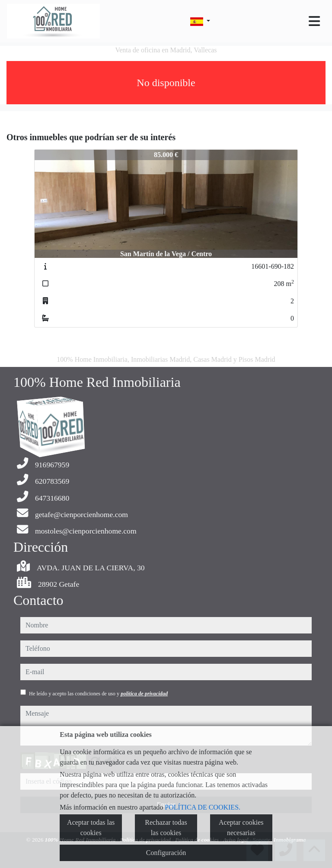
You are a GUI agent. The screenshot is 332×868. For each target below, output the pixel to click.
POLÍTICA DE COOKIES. (203, 807)
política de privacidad (144, 694)
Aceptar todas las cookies (91, 828)
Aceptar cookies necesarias (241, 828)
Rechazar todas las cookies (166, 828)
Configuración (166, 853)
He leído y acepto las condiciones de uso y (98, 694)
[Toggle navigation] (314, 21)
